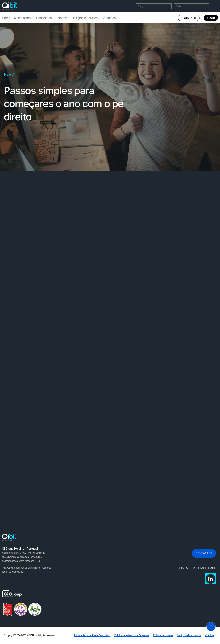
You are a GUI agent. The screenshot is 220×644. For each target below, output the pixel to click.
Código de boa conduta (189, 636)
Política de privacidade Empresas (132, 636)
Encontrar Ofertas (216, 6)
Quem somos (23, 18)
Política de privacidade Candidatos (92, 636)
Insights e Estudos (85, 18)
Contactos (109, 18)
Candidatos (44, 18)
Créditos (210, 636)
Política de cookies (163, 636)
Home (6, 18)
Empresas (62, 18)
